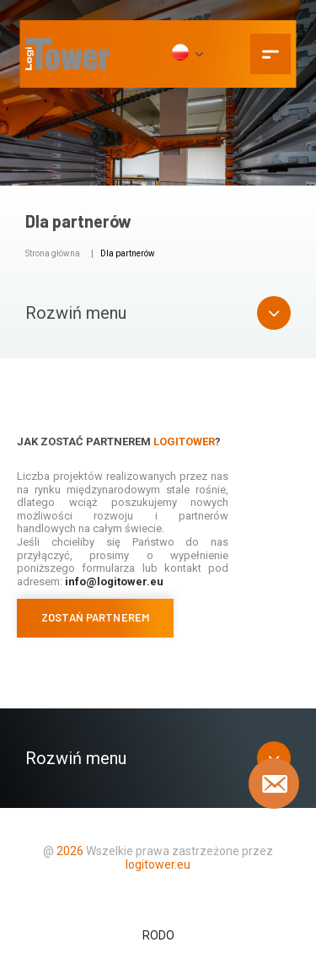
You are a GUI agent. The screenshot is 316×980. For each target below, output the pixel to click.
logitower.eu (158, 864)
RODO (158, 935)
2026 (70, 851)
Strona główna (53, 253)
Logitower (184, 442)
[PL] (187, 54)
